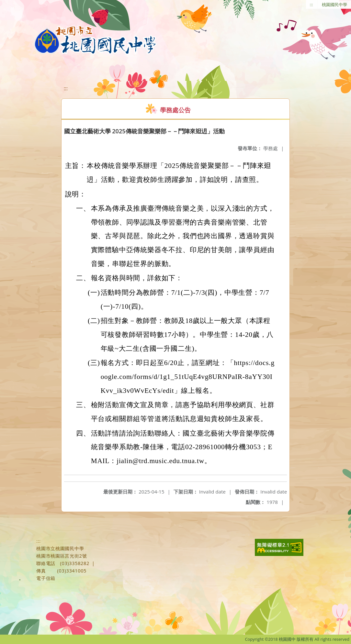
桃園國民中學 (334, 5)
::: (311, 5)
